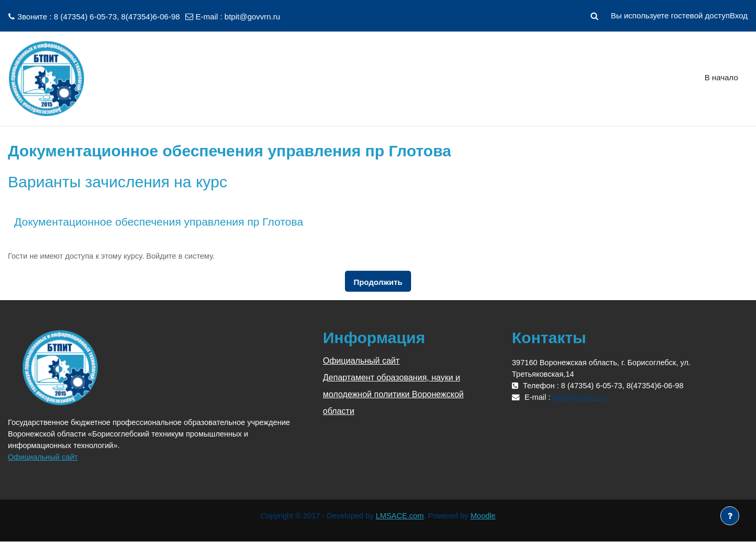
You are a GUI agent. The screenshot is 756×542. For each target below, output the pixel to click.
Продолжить (378, 282)
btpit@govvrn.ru (253, 17)
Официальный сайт (44, 457)
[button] (594, 16)
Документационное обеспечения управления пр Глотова (159, 222)
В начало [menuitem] (721, 77)
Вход (739, 15)
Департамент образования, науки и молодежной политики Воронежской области (393, 394)
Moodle (486, 516)
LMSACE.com (401, 516)
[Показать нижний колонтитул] (730, 516)
